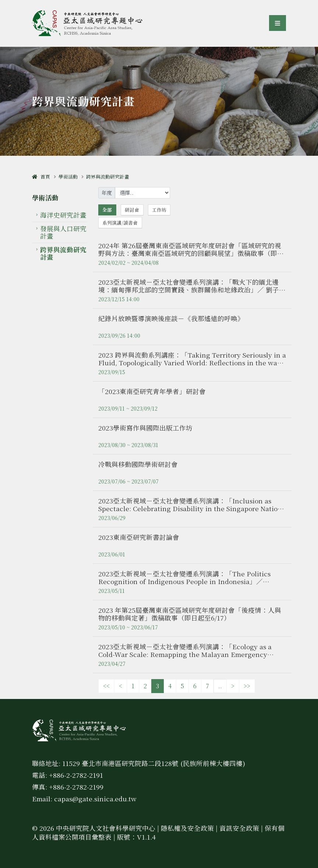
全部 (107, 210)
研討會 (132, 210)
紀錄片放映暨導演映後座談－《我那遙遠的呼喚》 (171, 318)
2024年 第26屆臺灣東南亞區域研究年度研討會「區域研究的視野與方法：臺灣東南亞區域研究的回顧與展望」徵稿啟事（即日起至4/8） (191, 253)
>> (247, 686)
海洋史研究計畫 (63, 215)
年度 (107, 193)
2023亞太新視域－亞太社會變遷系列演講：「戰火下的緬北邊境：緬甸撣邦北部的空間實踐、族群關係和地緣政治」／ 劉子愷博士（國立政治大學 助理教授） (192, 290)
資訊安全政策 (239, 828)
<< (106, 686)
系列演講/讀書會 (120, 223)
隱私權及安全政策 (187, 828)
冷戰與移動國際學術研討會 (138, 464)
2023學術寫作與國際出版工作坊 (145, 428)
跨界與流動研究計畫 (108, 177)
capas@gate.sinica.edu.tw (95, 799)
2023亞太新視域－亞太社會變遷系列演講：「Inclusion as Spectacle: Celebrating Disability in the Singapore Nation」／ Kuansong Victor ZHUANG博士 (192, 508)
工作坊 (159, 210)
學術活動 (68, 177)
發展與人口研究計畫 (63, 232)
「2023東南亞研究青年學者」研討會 (152, 391)
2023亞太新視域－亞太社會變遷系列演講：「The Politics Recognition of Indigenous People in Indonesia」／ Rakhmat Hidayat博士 (184, 581)
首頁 (41, 177)
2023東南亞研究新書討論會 (139, 537)
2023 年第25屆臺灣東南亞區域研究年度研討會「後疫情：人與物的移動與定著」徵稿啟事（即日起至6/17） (190, 614)
